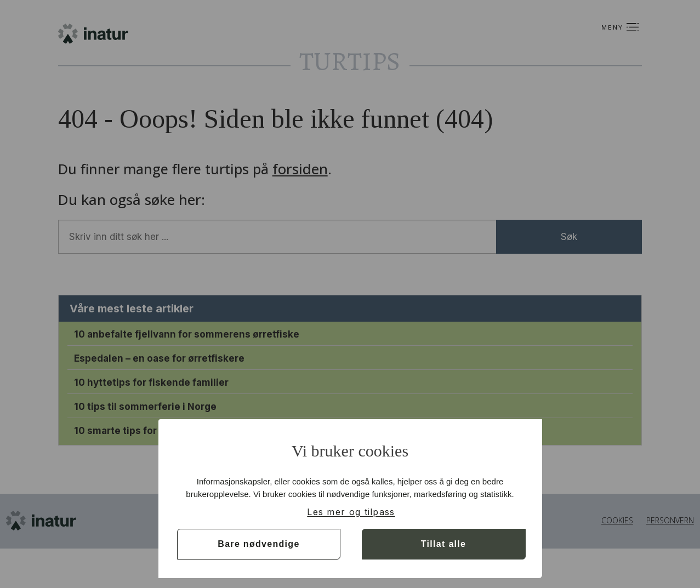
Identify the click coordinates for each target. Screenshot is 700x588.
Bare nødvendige (258, 544)
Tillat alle (443, 544)
